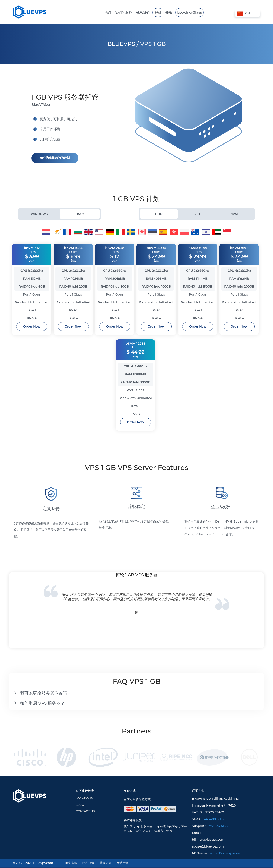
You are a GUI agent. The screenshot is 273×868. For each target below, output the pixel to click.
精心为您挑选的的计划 (55, 158)
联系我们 (144, 12)
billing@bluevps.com (225, 854)
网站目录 (122, 864)
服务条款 (71, 864)
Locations (84, 799)
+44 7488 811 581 (214, 820)
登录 (166, 12)
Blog (80, 806)
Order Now (32, 327)
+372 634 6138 (217, 827)
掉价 (157, 12)
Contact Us (85, 812)
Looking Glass (184, 12)
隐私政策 (88, 864)
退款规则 (105, 864)
